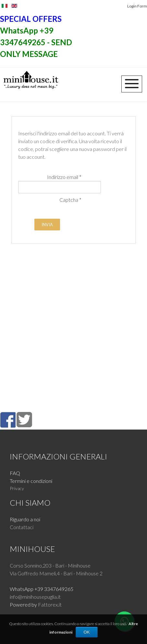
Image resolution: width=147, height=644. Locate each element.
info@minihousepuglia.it (35, 597)
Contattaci (22, 527)
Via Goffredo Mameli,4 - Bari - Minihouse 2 (56, 573)
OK (87, 632)
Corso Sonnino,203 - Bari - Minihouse (50, 565)
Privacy (17, 488)
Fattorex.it (50, 604)
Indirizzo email (64, 177)
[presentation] (67, 216)
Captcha (70, 200)
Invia (47, 225)
